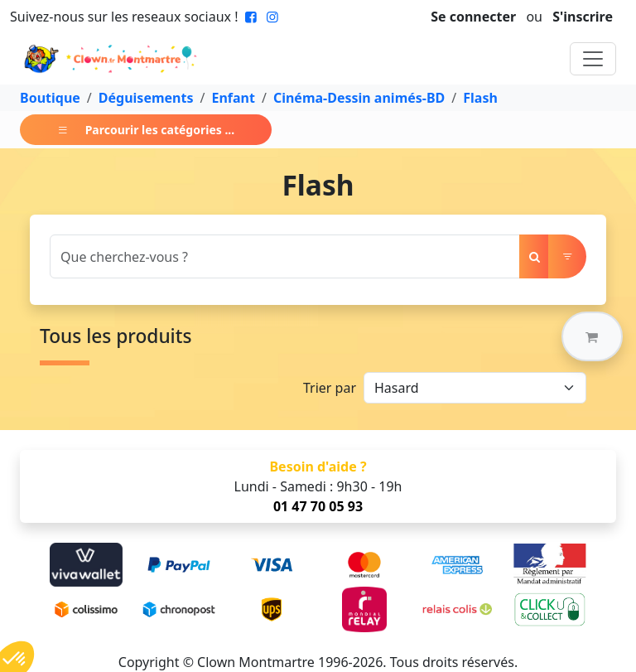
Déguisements (146, 98)
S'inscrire (583, 17)
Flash (480, 98)
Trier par (330, 388)
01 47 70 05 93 (318, 506)
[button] (592, 336)
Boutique (50, 98)
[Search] (285, 256)
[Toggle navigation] (593, 59)
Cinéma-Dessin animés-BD (359, 98)
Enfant (233, 98)
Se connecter (473, 17)
